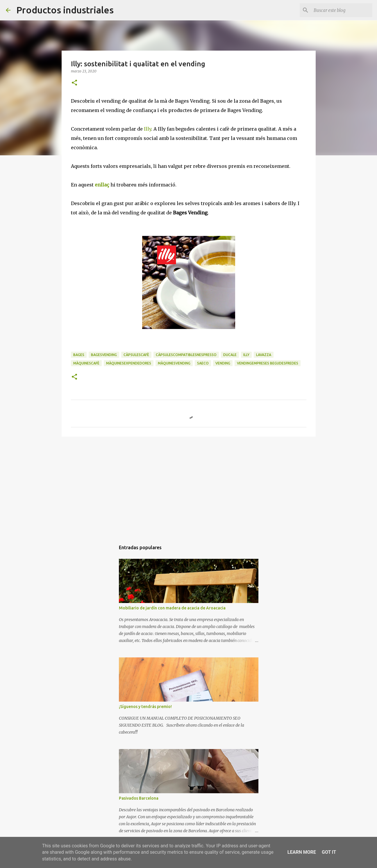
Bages (79, 355)
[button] (74, 83)
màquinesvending (174, 363)
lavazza (264, 355)
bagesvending (104, 355)
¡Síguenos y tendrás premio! (145, 707)
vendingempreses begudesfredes (268, 363)
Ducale (230, 355)
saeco (203, 363)
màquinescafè (86, 363)
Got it (329, 852)
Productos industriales (65, 10)
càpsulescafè (136, 355)
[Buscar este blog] (342, 10)
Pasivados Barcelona (139, 798)
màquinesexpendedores (129, 363)
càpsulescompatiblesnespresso (186, 355)
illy (246, 355)
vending (223, 363)
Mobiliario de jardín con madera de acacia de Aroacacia (172, 608)
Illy (148, 129)
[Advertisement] (189, 486)
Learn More (302, 852)
